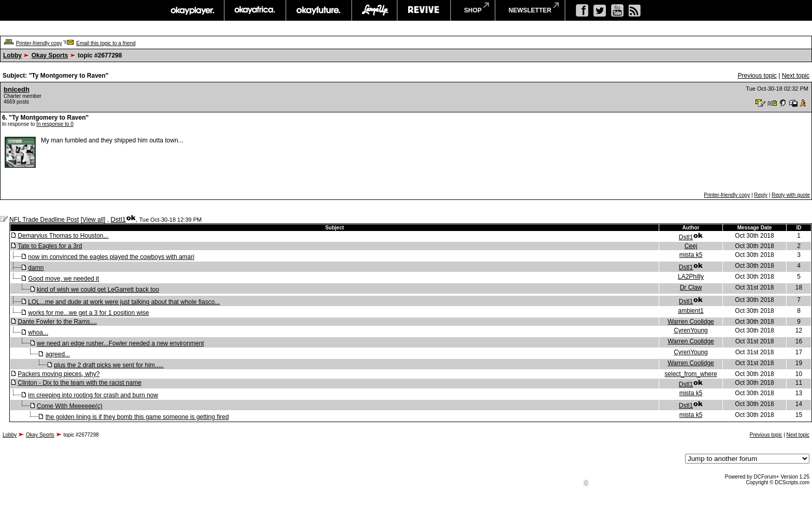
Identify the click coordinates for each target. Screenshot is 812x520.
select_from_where (691, 374)
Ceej (691, 246)
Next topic (796, 76)
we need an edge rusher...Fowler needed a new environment (120, 343)
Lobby (12, 55)
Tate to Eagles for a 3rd (50, 246)
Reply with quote (791, 195)
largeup (374, 10)
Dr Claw (691, 287)
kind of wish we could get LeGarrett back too (98, 290)
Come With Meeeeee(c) (70, 406)
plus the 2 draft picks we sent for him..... (108, 365)
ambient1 (691, 311)
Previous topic (757, 76)
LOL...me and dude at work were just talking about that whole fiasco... (124, 302)
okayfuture (319, 10)
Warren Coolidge (691, 322)
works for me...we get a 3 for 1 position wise (88, 313)
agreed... (58, 354)
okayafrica (255, 10)
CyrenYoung (691, 330)
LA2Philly (691, 277)
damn (36, 268)
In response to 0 (55, 124)
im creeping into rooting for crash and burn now (93, 395)
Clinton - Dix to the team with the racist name (79, 383)
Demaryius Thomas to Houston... (63, 236)
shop (473, 10)
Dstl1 (118, 219)
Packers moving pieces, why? (59, 374)
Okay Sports (50, 55)
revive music (424, 10)
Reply (761, 195)
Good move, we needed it (63, 279)
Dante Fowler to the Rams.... (57, 322)
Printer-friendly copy (39, 43)
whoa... (38, 333)
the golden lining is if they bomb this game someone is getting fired (137, 417)
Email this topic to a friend (106, 43)
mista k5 (691, 255)
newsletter (530, 10)
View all (93, 220)
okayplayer (192, 10)
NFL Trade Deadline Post (44, 220)
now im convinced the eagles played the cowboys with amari (111, 257)
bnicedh (17, 89)
